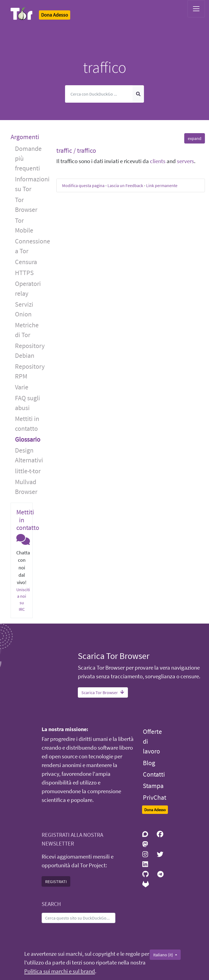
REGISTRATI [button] (56, 881)
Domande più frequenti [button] (28, 158)
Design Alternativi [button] (29, 455)
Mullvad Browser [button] (26, 487)
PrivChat (155, 797)
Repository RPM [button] (30, 371)
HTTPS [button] (24, 273)
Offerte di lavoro (152, 741)
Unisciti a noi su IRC (23, 599)
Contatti (154, 774)
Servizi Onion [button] (24, 309)
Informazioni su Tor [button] (32, 184)
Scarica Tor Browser (103, 692)
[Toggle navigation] (196, 9)
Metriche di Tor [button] (27, 330)
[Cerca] (99, 94)
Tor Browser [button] (26, 205)
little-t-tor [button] (28, 471)
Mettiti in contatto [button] (27, 424)
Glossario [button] (28, 439)
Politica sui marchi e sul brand (60, 971)
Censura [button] (26, 262)
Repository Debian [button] (30, 351)
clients (158, 161)
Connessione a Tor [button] (32, 246)
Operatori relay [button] (28, 288)
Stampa (153, 786)
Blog (149, 763)
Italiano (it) (164, 955)
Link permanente (162, 185)
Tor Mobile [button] (24, 225)
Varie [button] (22, 387)
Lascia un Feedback (125, 185)
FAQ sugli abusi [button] (27, 403)
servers (185, 161)
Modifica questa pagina (83, 185)
